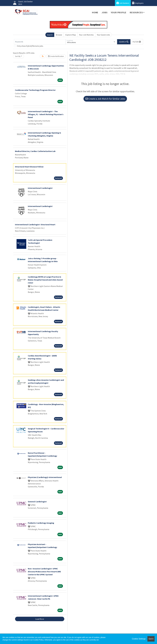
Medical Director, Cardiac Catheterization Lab (35, 151)
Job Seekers (123, 3)
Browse (59, 35)
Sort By (18, 56)
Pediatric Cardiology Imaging (41, 523)
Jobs (105, 12)
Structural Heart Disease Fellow (29, 167)
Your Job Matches (86, 35)
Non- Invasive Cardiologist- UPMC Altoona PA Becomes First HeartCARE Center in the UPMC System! (44, 572)
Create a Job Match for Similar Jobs (105, 99)
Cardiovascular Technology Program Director (35, 90)
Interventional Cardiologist (40, 188)
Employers (138, 3)
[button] (137, 42)
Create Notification (56, 56)
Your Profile (119, 12)
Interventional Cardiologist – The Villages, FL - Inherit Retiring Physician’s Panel (46, 114)
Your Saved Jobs (103, 35)
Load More (40, 619)
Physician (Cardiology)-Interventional (45, 477)
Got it (151, 639)
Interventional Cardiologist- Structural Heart (35, 224)
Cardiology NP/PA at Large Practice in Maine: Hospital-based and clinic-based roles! (45, 280)
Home (95, 12)
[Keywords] (40, 42)
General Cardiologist (37, 502)
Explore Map (71, 35)
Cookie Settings (139, 639)
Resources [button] (136, 12)
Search (50, 35)
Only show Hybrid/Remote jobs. (30, 46)
